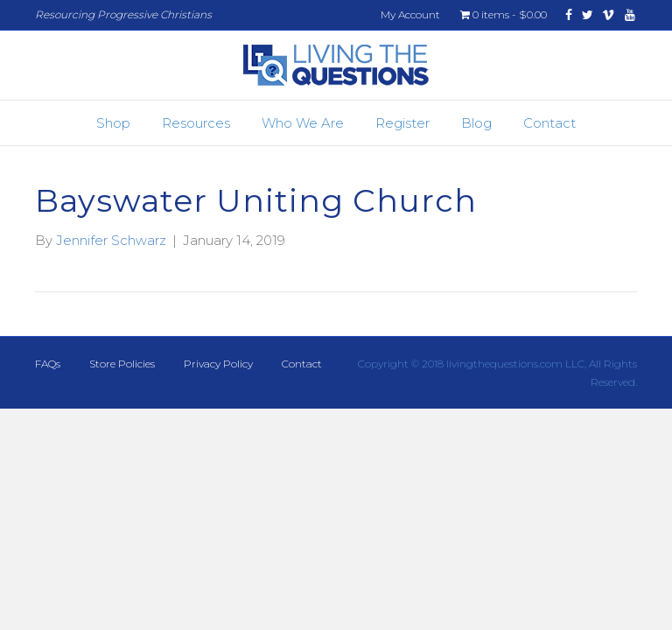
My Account (410, 14)
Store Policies (122, 364)
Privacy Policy (218, 364)
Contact (549, 123)
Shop (113, 123)
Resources (196, 123)
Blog (476, 123)
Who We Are (303, 123)
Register (402, 123)
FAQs (48, 364)
